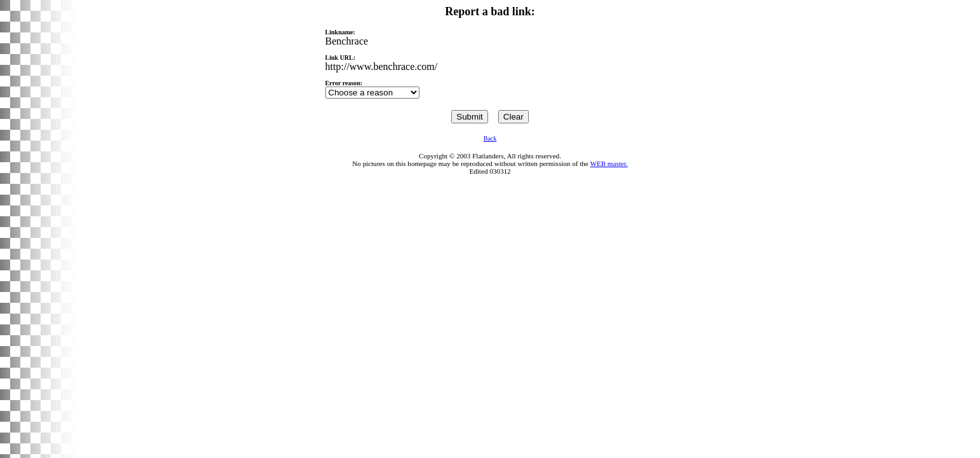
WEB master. (609, 163)
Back (490, 138)
